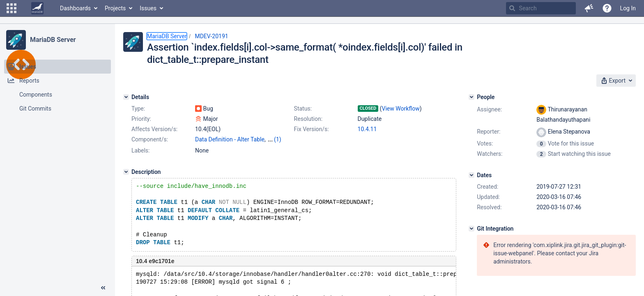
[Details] (126, 97)
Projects (115, 8)
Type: (138, 109)
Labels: (140, 150)
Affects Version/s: (154, 129)
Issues (148, 8)
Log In (628, 8)
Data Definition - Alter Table (230, 139)
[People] (471, 97)
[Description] (126, 172)
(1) (278, 139)
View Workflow (401, 109)
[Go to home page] (37, 8)
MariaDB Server (53, 40)
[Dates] (471, 175)
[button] (11, 8)
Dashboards (75, 8)
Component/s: (150, 139)
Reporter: (489, 132)
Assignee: (489, 109)
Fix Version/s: (312, 129)
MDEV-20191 (211, 36)
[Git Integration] (471, 229)
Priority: (141, 119)
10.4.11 (367, 129)
